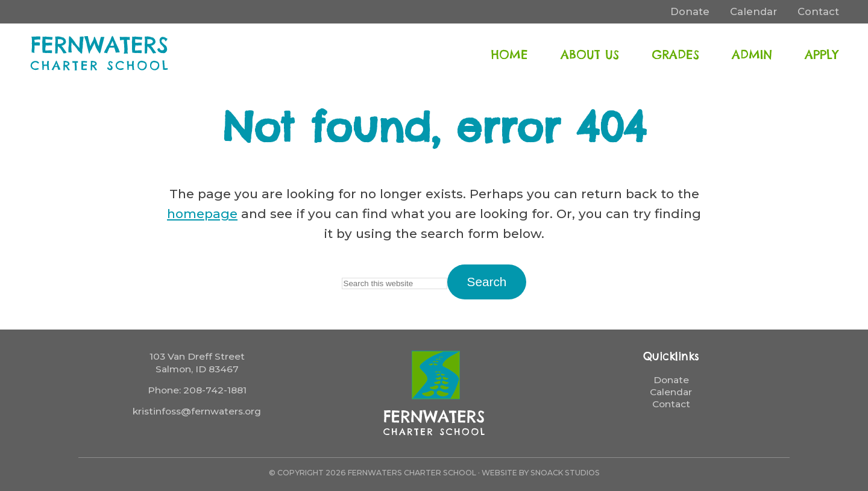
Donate (671, 380)
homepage (202, 214)
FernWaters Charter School (100, 53)
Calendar (671, 392)
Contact (671, 404)
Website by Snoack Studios (541, 473)
